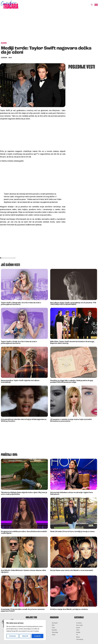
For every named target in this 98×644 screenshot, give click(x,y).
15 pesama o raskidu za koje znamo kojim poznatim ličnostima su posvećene (71, 420)
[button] (92, 5)
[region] (25, 630)
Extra (78, 628)
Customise (13, 636)
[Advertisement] (49, 26)
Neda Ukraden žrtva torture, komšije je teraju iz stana (72, 532)
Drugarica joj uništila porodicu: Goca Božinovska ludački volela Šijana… (24, 532)
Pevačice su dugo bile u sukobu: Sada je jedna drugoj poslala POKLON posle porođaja (72, 381)
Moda (78, 632)
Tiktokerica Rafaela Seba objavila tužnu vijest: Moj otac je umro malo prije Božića (24, 493)
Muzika (54, 630)
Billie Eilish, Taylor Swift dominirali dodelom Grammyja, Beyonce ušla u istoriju (72, 343)
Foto (53, 628)
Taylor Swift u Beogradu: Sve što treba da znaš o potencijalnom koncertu (21, 304)
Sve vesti (79, 625)
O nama (79, 623)
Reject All (25, 636)
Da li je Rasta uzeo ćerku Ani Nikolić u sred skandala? (72, 570)
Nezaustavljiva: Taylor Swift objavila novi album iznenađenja (20, 381)
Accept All (37, 636)
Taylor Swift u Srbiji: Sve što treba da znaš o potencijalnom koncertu (19, 343)
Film (53, 625)
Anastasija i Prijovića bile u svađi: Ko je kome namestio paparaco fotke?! (23, 610)
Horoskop (80, 640)
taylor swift (12, 258)
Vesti (54, 635)
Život (78, 637)
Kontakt (55, 623)
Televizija (55, 632)
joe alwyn (5, 258)
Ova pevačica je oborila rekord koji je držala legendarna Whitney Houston (24, 420)
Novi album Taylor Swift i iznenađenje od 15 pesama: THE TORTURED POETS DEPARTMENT (73, 304)
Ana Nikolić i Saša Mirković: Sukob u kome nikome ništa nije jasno (23, 571)
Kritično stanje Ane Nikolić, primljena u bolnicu (69, 609)
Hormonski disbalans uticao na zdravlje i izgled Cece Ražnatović (72, 493)
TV (77, 635)
